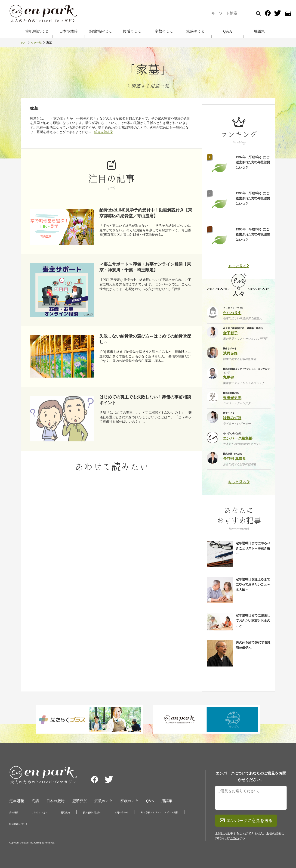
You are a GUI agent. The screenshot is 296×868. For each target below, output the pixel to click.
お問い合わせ (121, 812)
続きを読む (103, 132)
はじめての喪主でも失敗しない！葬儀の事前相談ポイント (145, 400)
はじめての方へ (40, 812)
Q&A (150, 801)
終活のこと (132, 31)
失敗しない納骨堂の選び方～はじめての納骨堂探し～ (145, 339)
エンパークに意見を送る (246, 821)
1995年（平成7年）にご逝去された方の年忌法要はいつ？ (253, 234)
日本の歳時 (68, 31)
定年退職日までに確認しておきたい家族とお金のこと (253, 621)
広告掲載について (18, 824)
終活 (35, 801)
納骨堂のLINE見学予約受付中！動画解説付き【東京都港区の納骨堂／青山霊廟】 (146, 213)
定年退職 (17, 801)
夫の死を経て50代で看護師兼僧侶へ (253, 645)
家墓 (34, 108)
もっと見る (239, 266)
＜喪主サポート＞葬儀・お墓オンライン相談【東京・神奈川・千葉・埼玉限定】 (145, 267)
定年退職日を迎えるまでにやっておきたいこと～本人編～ (253, 584)
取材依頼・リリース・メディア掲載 (160, 812)
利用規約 (65, 812)
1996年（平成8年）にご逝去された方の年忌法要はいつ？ (253, 198)
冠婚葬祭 (80, 801)
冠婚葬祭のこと (100, 31)
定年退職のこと (37, 31)
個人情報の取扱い (92, 812)
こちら (235, 838)
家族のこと (196, 31)
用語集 (259, 31)
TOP (24, 43)
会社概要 (14, 812)
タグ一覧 (36, 43)
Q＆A (228, 31)
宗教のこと (164, 31)
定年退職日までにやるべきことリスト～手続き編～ (253, 548)
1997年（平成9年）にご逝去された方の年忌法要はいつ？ (253, 162)
